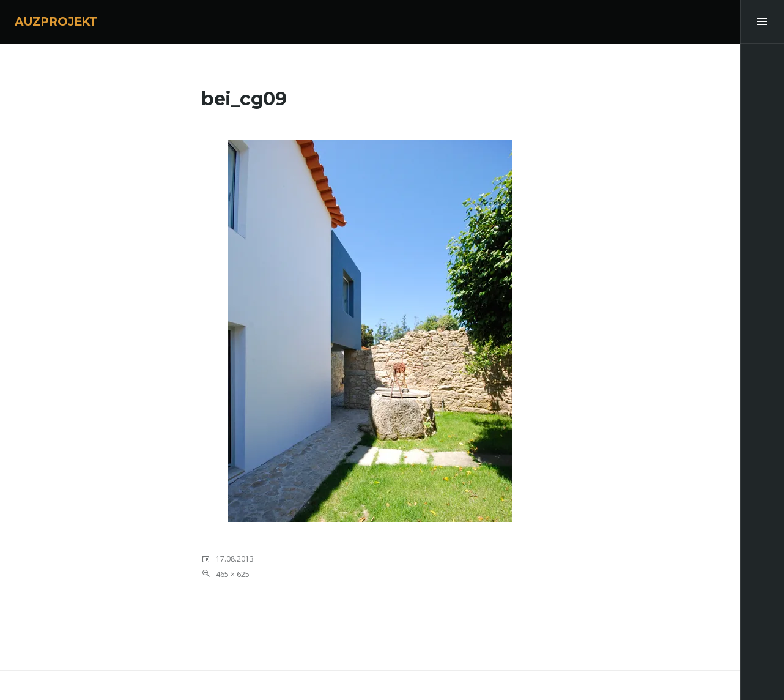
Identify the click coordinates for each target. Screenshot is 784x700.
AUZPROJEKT (56, 22)
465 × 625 (233, 574)
